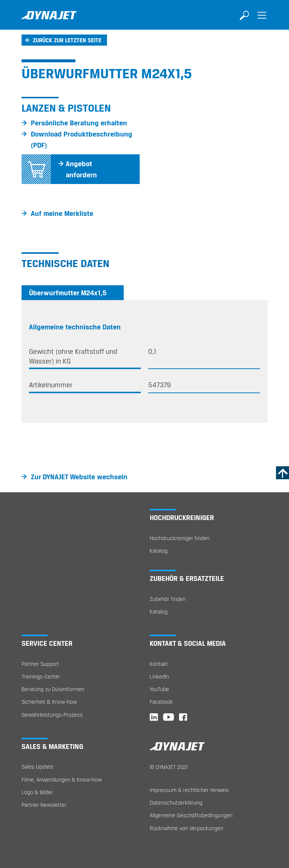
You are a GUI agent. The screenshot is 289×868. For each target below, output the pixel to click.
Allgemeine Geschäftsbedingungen (191, 815)
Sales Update (37, 767)
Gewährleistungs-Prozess (52, 715)
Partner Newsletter (44, 805)
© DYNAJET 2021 (169, 767)
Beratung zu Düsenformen (53, 689)
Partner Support (40, 664)
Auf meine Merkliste (62, 213)
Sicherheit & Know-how (49, 702)
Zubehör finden (168, 599)
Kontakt (159, 664)
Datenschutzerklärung (176, 803)
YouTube (159, 689)
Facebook (161, 702)
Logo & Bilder (37, 792)
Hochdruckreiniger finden (180, 538)
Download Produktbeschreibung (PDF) (82, 139)
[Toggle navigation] (262, 20)
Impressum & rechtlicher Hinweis (189, 790)
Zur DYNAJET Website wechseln (79, 477)
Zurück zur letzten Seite (67, 40)
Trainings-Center (41, 676)
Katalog (159, 551)
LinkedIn (159, 676)
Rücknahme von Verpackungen (186, 828)
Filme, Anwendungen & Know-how (62, 780)
